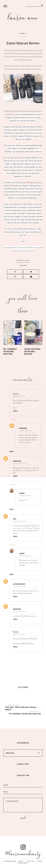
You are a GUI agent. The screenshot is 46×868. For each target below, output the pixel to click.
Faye (15, 519)
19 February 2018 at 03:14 (25, 496)
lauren (27, 260)
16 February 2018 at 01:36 (19, 464)
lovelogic (23, 863)
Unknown (23, 428)
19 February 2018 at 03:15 (25, 556)
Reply (15, 411)
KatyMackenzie (19, 584)
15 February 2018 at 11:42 (19, 396)
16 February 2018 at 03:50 (19, 521)
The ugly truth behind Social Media (21, 708)
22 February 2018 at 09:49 (19, 587)
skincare (23, 265)
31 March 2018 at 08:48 (19, 634)
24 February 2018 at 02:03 (19, 612)
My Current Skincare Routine (25, 714)
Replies (14, 420)
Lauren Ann (23, 17)
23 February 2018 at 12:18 (25, 431)
